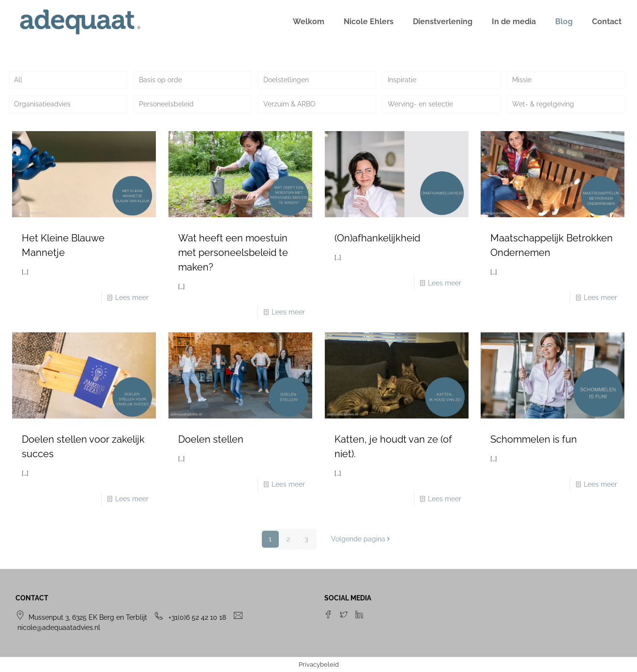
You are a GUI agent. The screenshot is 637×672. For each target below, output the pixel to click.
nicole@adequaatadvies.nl (59, 627)
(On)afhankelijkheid (377, 238)
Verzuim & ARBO (289, 104)
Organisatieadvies (42, 104)
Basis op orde (160, 80)
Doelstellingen (286, 80)
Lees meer (132, 298)
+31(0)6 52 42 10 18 (197, 617)
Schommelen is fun (534, 439)
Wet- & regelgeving (543, 104)
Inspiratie (402, 80)
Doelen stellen (211, 439)
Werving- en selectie (420, 104)
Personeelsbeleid (166, 104)
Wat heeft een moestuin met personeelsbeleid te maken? (233, 253)
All (18, 80)
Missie (522, 80)
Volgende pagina (362, 539)
